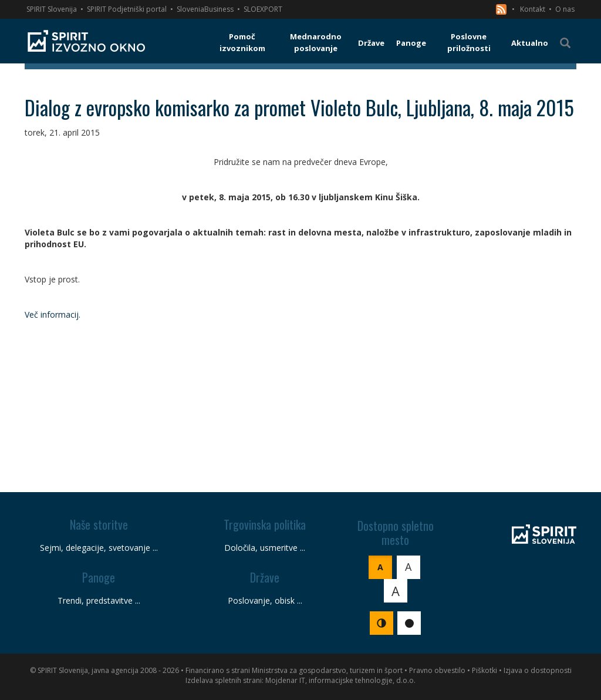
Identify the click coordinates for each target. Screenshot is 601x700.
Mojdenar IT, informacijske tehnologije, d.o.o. (340, 680)
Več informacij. (54, 314)
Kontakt (533, 9)
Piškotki (484, 670)
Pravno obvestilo (437, 670)
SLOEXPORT (263, 9)
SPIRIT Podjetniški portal (127, 9)
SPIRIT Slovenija (52, 9)
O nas (565, 9)
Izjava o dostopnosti (538, 670)
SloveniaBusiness (205, 9)
